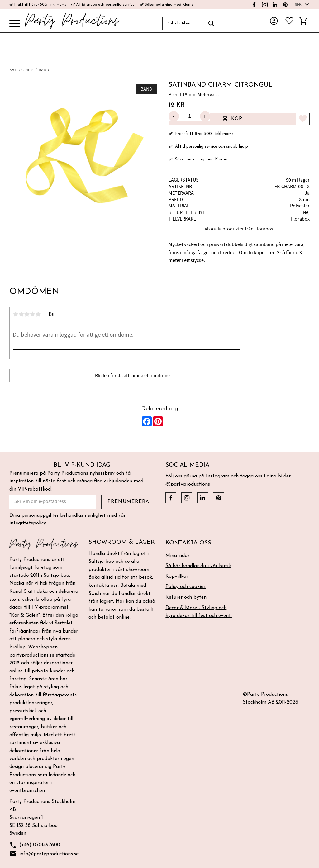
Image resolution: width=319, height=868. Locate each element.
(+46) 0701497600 (35, 845)
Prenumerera (128, 502)
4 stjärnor (32, 314)
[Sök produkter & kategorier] (183, 23)
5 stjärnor (38, 314)
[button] (15, 24)
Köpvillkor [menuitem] (177, 576)
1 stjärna (16, 314)
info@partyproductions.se (44, 854)
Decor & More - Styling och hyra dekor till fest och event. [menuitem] (199, 612)
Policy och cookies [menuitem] (186, 587)
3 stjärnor (27, 314)
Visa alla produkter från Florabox (239, 229)
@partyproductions (188, 484)
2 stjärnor (21, 314)
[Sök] (211, 23)
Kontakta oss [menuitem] (188, 543)
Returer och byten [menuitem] (186, 597)
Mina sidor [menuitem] (177, 556)
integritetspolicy (28, 523)
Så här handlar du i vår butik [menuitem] (198, 566)
